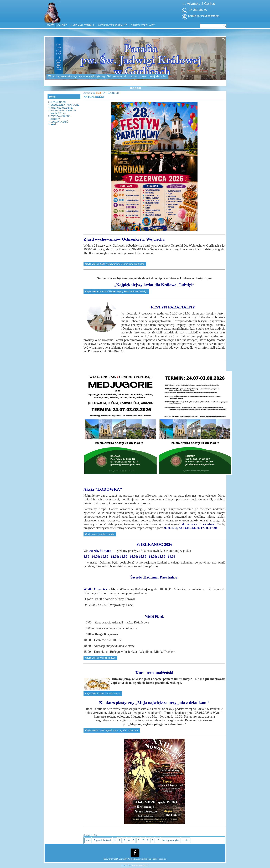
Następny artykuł (171, 840)
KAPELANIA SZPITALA (83, 25)
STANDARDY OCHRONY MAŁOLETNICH (63, 112)
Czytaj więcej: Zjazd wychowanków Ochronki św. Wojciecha (115, 264)
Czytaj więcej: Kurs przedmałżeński (103, 694)
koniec (186, 840)
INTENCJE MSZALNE (62, 108)
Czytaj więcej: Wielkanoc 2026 (100, 658)
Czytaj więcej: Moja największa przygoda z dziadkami (112, 730)
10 (158, 840)
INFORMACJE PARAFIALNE (112, 25)
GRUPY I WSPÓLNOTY (143, 25)
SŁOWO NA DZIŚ (59, 122)
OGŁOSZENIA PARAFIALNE (65, 105)
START (50, 25)
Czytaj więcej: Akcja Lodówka (100, 534)
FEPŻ (53, 125)
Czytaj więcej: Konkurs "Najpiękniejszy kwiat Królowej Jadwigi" (116, 291)
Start (98, 93)
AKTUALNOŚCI (58, 102)
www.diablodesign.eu (140, 865)
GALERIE (62, 25)
